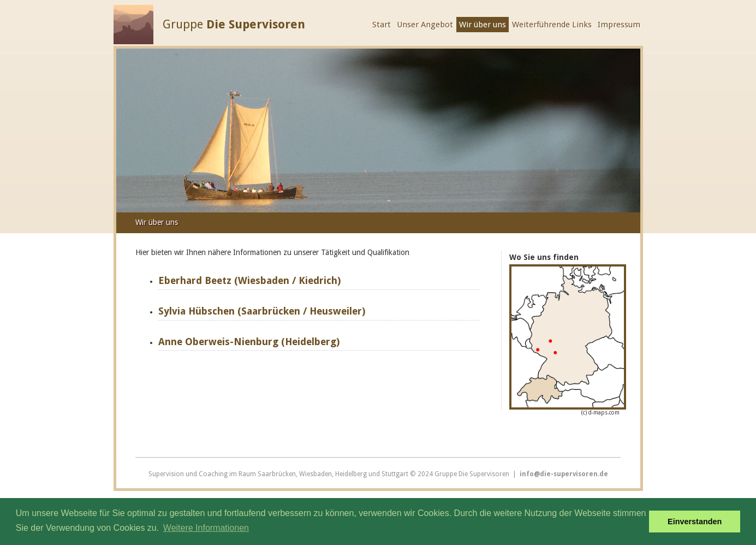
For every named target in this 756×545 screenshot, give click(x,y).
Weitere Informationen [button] (206, 528)
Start (382, 25)
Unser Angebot (425, 25)
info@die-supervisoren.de (564, 474)
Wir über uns (483, 25)
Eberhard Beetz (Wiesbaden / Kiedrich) (249, 280)
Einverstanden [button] (695, 522)
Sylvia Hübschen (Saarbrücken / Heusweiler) (262, 311)
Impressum (619, 25)
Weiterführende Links (552, 25)
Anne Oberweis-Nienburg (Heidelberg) (249, 342)
